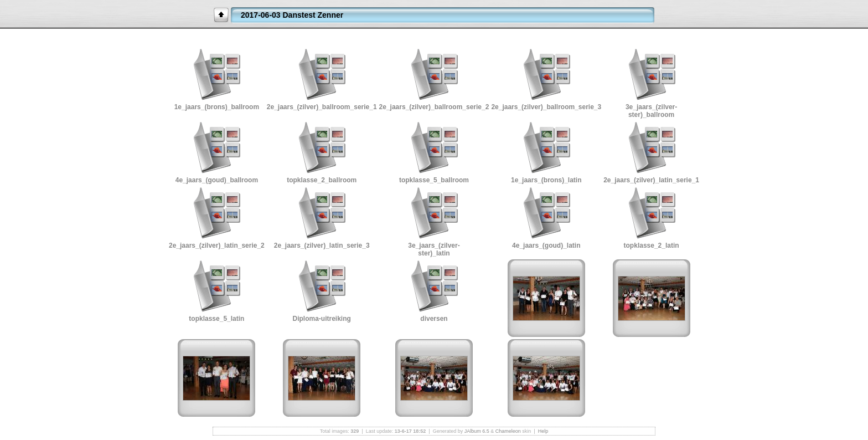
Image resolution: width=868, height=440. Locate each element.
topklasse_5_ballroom (434, 180)
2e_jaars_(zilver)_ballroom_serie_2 (434, 107)
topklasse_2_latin (652, 245)
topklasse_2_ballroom (322, 180)
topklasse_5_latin (216, 319)
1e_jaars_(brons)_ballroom (217, 107)
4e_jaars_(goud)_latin (546, 245)
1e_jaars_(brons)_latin (546, 180)
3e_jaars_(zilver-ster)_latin (434, 249)
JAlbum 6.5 (477, 431)
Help (543, 431)
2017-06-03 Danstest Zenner (292, 15)
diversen (434, 319)
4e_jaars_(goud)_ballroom (217, 180)
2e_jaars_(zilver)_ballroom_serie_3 (546, 107)
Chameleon (508, 431)
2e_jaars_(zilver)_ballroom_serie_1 (322, 107)
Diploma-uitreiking (322, 319)
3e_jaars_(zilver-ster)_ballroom (651, 111)
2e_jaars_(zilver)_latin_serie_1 (651, 180)
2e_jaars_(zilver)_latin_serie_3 (322, 245)
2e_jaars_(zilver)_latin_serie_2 (217, 245)
